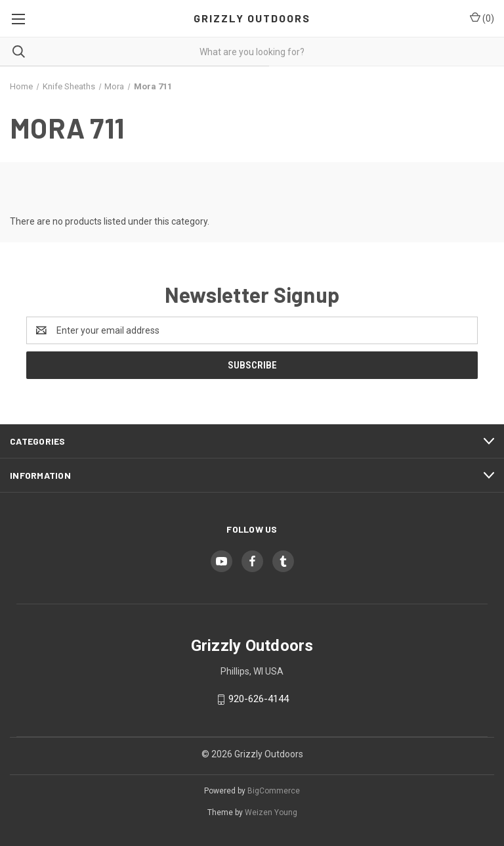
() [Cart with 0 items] (482, 18)
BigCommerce (274, 791)
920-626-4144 (259, 699)
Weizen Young (271, 813)
